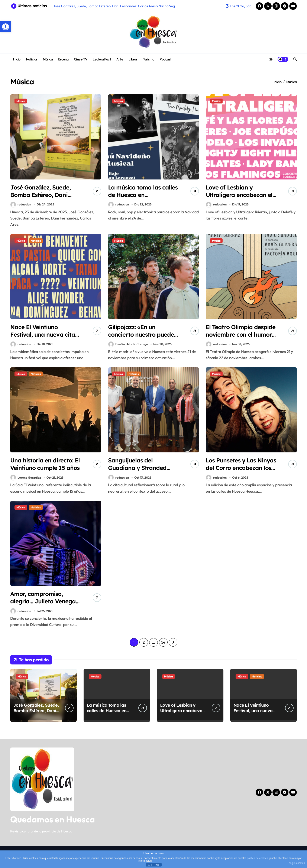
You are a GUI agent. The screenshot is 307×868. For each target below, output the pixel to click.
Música (48, 59)
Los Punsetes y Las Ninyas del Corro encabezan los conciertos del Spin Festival (241, 471)
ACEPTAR (153, 865)
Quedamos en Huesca (53, 819)
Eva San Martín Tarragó (128, 344)
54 (163, 642)
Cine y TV (81, 59)
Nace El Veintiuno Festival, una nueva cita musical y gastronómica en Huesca (43, 338)
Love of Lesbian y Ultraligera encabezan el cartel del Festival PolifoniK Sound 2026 (239, 199)
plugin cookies (297, 863)
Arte (120, 59)
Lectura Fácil (102, 59)
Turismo (149, 59)
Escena (63, 59)
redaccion (21, 204)
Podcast (166, 59)
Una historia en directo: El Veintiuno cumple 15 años (45, 464)
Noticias (32, 59)
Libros (133, 59)
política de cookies (257, 858)
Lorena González (26, 477)
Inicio (17, 59)
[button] (6, 27)
